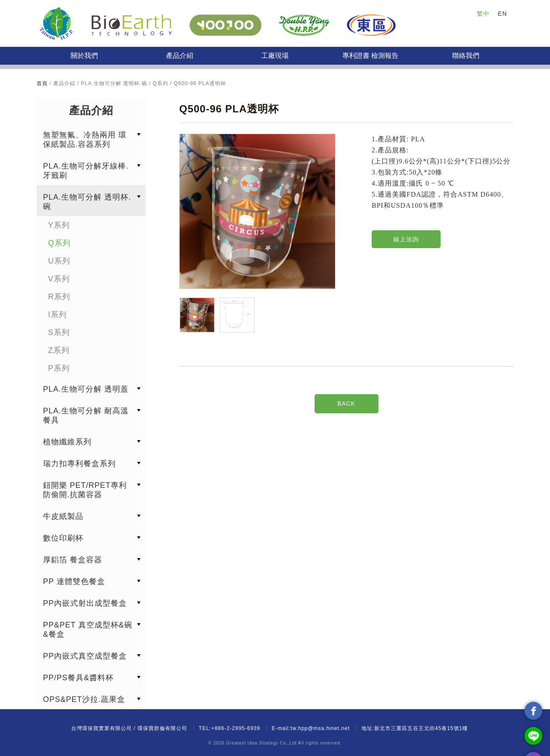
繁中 (483, 14)
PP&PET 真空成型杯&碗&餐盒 (88, 630)
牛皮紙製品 (63, 516)
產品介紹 (180, 56)
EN (503, 14)
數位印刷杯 (63, 538)
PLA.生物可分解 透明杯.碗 (87, 202)
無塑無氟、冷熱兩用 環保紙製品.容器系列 (85, 140)
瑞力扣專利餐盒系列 (79, 464)
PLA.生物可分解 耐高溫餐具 (86, 415)
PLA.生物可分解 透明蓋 (86, 389)
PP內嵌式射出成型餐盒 (85, 603)
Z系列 (59, 350)
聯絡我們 (466, 56)
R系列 (59, 297)
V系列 (59, 279)
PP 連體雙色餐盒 (74, 581)
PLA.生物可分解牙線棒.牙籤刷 (86, 171)
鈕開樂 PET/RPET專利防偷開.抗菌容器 (85, 490)
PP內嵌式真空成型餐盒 (85, 656)
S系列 (59, 332)
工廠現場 (275, 56)
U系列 (59, 261)
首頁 (43, 83)
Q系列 (59, 243)
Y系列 (59, 225)
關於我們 (84, 56)
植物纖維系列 (67, 442)
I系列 (57, 315)
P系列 (59, 368)
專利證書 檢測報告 (370, 56)
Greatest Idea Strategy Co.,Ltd (261, 743)
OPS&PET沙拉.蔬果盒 (84, 699)
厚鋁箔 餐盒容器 (73, 560)
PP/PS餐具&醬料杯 (78, 678)
